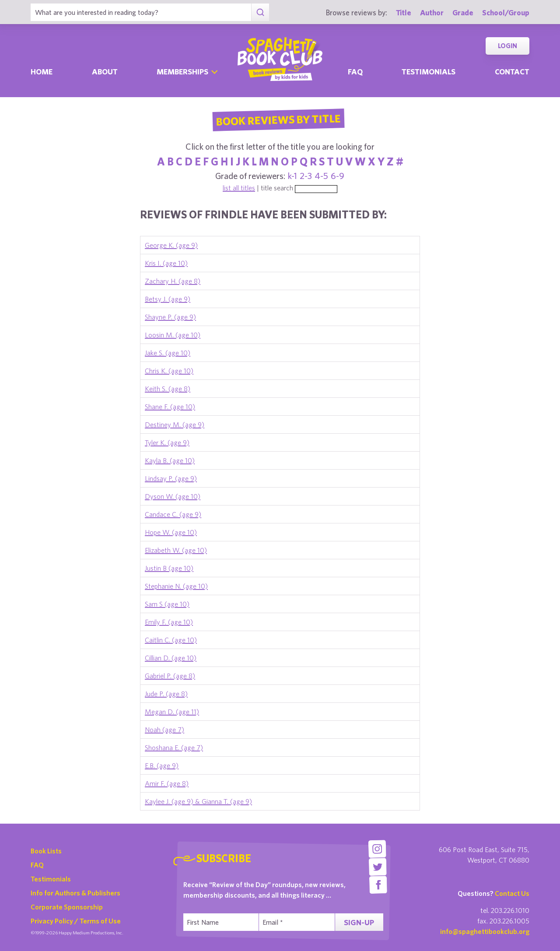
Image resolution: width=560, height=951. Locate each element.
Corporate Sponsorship (67, 907)
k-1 (292, 176)
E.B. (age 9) (162, 765)
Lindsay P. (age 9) (171, 478)
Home (42, 72)
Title (404, 12)
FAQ (37, 865)
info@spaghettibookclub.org (485, 931)
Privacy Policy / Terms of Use (76, 921)
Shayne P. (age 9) (170, 317)
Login (507, 46)
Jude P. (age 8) (166, 694)
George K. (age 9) (171, 245)
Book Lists (46, 851)
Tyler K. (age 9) (167, 442)
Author (432, 12)
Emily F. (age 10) (169, 622)
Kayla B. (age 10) (170, 460)
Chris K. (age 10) (169, 371)
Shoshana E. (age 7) (174, 747)
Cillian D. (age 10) (171, 658)
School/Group (506, 12)
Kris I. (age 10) (166, 263)
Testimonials (429, 72)
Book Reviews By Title (278, 119)
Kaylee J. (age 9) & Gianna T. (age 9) (198, 801)
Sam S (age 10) (167, 604)
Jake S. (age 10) (168, 353)
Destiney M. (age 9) (175, 425)
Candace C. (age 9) (173, 514)
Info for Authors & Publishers (75, 893)
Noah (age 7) (164, 730)
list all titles (239, 188)
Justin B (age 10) (169, 568)
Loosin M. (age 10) (173, 335)
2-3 (306, 176)
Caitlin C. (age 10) (171, 640)
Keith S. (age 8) (168, 389)
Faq (355, 72)
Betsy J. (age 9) (168, 299)
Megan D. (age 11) (172, 712)
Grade (463, 12)
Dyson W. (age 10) (173, 496)
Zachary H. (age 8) (173, 281)
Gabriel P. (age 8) (170, 676)
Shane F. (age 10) (170, 407)
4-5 (321, 176)
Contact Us (512, 893)
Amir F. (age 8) (167, 783)
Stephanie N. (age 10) (176, 586)
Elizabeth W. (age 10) (176, 550)
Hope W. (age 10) (171, 532)
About (105, 72)
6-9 (338, 176)
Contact (512, 72)
